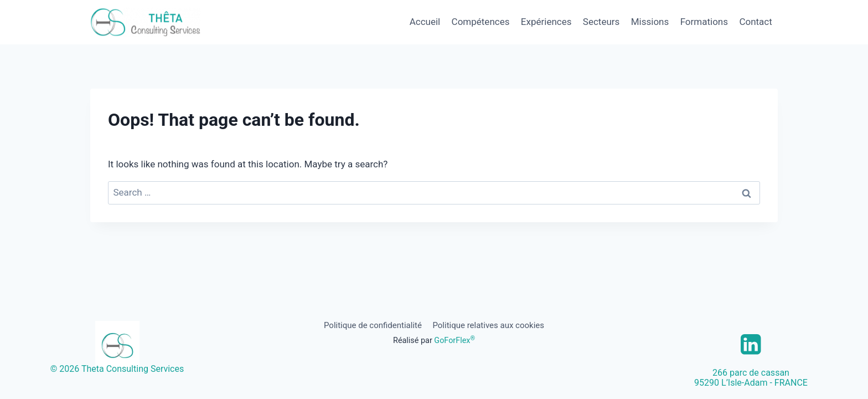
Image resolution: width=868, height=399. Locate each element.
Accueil (425, 22)
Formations (704, 22)
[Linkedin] (751, 344)
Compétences (481, 22)
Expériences (546, 22)
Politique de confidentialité (373, 325)
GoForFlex (454, 341)
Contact (755, 22)
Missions (650, 22)
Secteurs (601, 22)
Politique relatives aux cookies (488, 325)
